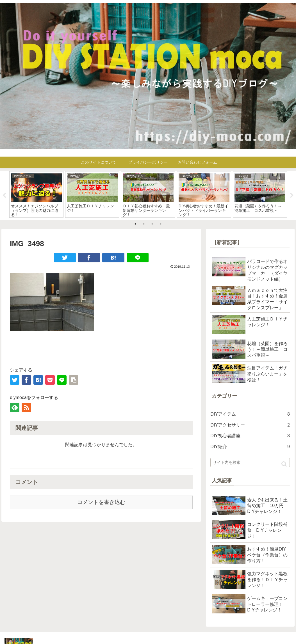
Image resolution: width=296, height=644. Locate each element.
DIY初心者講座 (250, 436)
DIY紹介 (250, 447)
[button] (284, 464)
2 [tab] (144, 224)
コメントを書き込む (101, 502)
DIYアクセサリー (250, 425)
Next (292, 196)
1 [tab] (135, 224)
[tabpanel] (36, 194)
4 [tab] (161, 224)
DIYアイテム (250, 414)
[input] (250, 462)
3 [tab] (152, 224)
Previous (4, 196)
